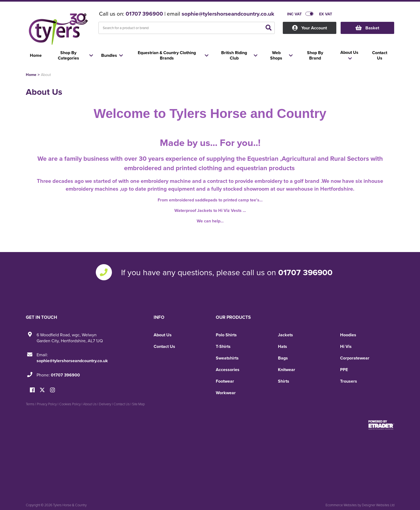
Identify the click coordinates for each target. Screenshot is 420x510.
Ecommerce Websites (341, 505)
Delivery (105, 404)
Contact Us (164, 346)
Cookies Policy (70, 404)
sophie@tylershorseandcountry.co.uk (228, 14)
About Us (163, 335)
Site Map (138, 404)
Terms (30, 404)
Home (31, 74)
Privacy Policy (47, 404)
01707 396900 (144, 14)
